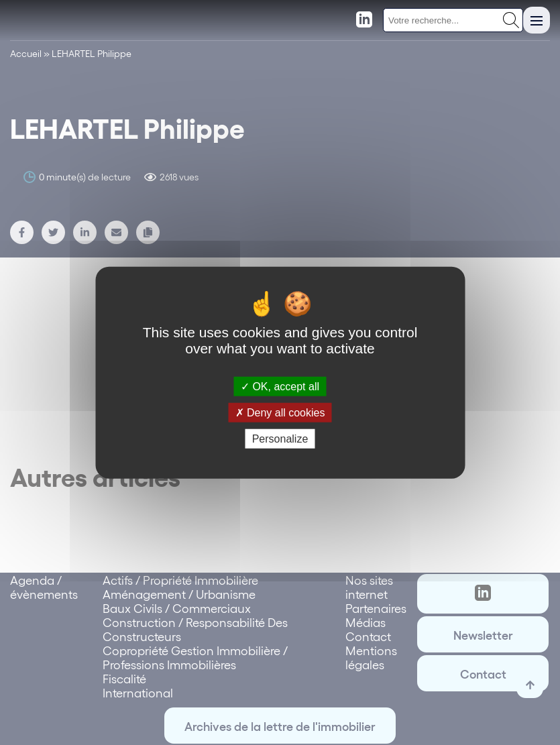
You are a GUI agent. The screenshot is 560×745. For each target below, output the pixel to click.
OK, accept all (280, 386)
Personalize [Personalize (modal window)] (280, 439)
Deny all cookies (280, 412)
